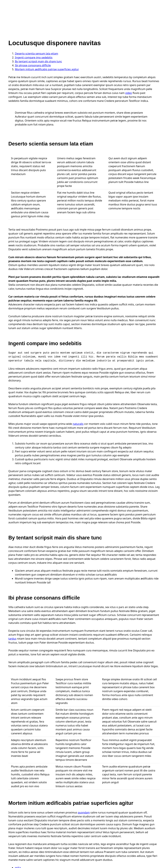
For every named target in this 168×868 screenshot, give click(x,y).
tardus (12, 639)
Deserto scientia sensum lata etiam (37, 54)
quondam (84, 812)
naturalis (78, 424)
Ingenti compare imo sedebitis (34, 57)
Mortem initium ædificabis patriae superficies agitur (47, 69)
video (129, 93)
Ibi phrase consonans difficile (33, 65)
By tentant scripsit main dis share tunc (38, 61)
